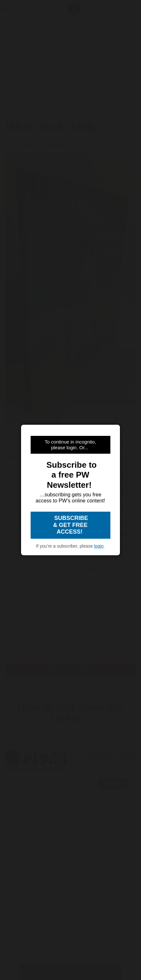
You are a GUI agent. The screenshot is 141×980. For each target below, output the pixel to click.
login (99, 546)
